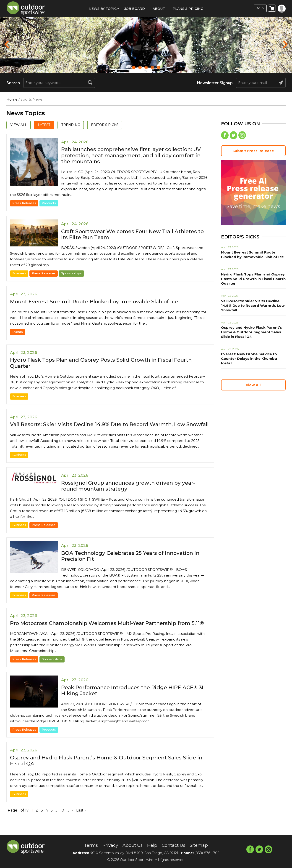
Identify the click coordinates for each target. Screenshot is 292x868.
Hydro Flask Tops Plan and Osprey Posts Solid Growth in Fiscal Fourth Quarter (106, 363)
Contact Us (174, 845)
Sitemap (201, 845)
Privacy (108, 845)
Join (260, 8)
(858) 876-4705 (207, 853)
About (159, 9)
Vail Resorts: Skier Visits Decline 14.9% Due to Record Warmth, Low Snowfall (103, 428)
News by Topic (103, 9)
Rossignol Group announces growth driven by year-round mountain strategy (132, 492)
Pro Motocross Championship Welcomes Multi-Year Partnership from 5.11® (106, 632)
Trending (74, 125)
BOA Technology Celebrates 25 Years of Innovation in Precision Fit (134, 562)
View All (19, 125)
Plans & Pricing (188, 9)
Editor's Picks (110, 125)
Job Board (135, 9)
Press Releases (24, 203)
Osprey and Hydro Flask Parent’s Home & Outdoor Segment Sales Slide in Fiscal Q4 (108, 773)
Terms (88, 845)
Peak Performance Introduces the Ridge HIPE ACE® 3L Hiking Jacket (134, 703)
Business (19, 274)
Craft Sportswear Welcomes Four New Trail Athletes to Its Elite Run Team (133, 234)
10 (62, 823)
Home (12, 99)
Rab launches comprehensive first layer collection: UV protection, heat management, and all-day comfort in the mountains (135, 156)
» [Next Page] (73, 823)
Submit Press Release (253, 151)
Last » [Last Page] (81, 823)
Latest (46, 125)
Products (49, 203)
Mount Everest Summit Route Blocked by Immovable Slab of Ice (99, 302)
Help (152, 845)
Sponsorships (71, 274)
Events (18, 332)
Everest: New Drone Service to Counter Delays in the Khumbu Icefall (248, 359)
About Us (132, 845)
